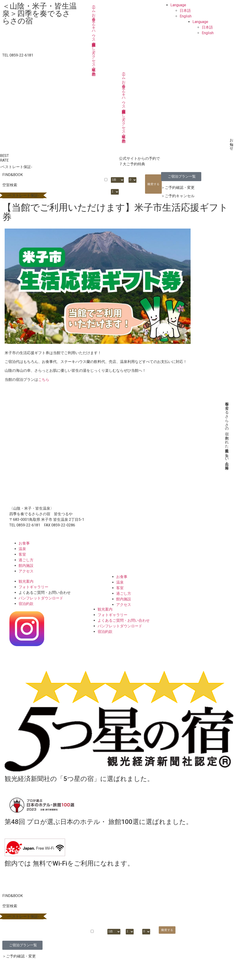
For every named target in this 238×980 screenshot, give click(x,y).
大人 (131, 174)
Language (178, 5)
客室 (22, 554)
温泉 (22, 549)
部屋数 (115, 186)
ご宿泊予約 (94, 67)
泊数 (113, 174)
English (186, 16)
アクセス (26, 571)
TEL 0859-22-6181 (18, 55)
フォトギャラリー (33, 587)
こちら (44, 380)
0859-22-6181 (28, 525)
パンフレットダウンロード (41, 598)
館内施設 (26, 566)
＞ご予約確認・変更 (178, 188)
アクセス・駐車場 (94, 57)
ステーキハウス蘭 (94, 27)
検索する (153, 184)
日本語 (185, 11)
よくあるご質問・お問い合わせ (45, 593)
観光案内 (26, 581)
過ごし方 (94, 44)
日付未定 (106, 185)
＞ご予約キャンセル (178, 196)
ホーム (94, 7)
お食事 (94, 13)
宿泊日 (80, 174)
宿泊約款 (26, 604)
